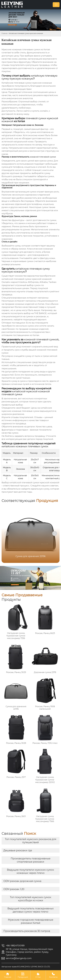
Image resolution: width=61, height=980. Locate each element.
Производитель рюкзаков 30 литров (27, 931)
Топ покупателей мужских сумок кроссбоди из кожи (31, 899)
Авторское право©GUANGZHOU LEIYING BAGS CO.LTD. (26, 967)
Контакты (53, 975)
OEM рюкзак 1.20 (14, 889)
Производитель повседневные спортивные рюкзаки (31, 860)
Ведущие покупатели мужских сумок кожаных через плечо (30, 871)
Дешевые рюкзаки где (18, 850)
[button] (55, 533)
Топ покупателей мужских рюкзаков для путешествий (31, 841)
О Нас (38, 975)
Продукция (23, 975)
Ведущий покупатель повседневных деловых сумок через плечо (31, 910)
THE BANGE (40, 313)
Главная (4, 33)
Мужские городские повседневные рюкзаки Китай (31, 921)
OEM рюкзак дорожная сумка (22, 881)
